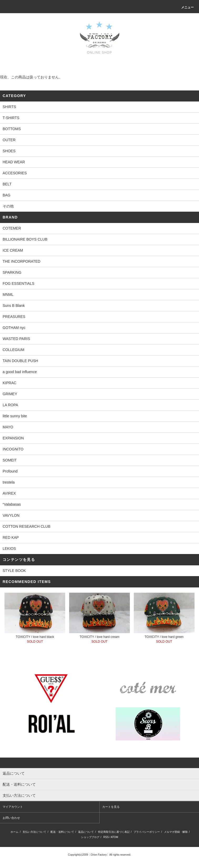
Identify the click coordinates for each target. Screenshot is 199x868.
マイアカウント (13, 807)
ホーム (14, 832)
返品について (86, 832)
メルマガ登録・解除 (176, 832)
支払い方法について (34, 832)
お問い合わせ (11, 818)
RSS (106, 837)
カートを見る (111, 807)
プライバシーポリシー (147, 832)
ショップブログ (90, 837)
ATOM (114, 837)
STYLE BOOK (14, 571)
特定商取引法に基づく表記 (114, 832)
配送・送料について (62, 832)
